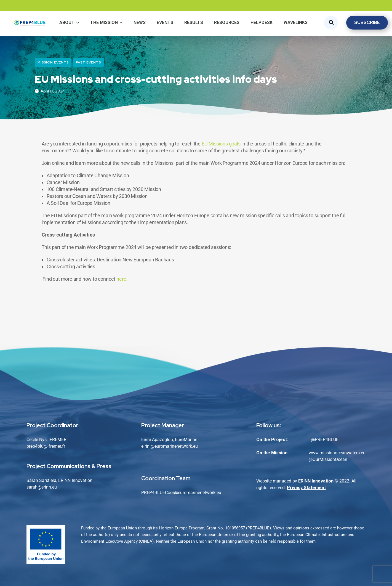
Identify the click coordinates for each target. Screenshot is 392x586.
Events (165, 22)
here (121, 279)
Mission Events (53, 62)
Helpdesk (262, 22)
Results (194, 22)
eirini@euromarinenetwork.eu (170, 446)
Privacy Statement (306, 488)
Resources (227, 22)
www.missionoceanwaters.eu (337, 453)
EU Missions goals (221, 144)
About (67, 22)
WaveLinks (296, 22)
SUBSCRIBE (367, 22)
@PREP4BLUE (325, 440)
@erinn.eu (47, 487)
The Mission (104, 22)
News (140, 22)
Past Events (88, 62)
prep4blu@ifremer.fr (46, 446)
